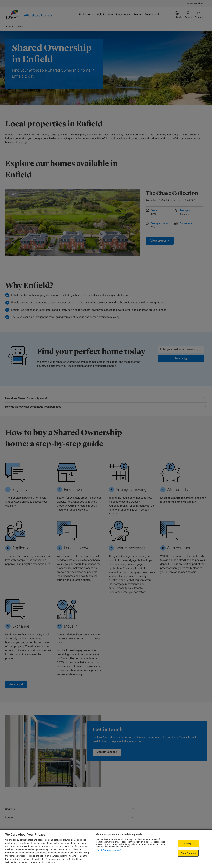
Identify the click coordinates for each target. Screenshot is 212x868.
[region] (106, 849)
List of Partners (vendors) (108, 850)
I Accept (188, 844)
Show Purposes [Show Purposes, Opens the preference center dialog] (188, 853)
